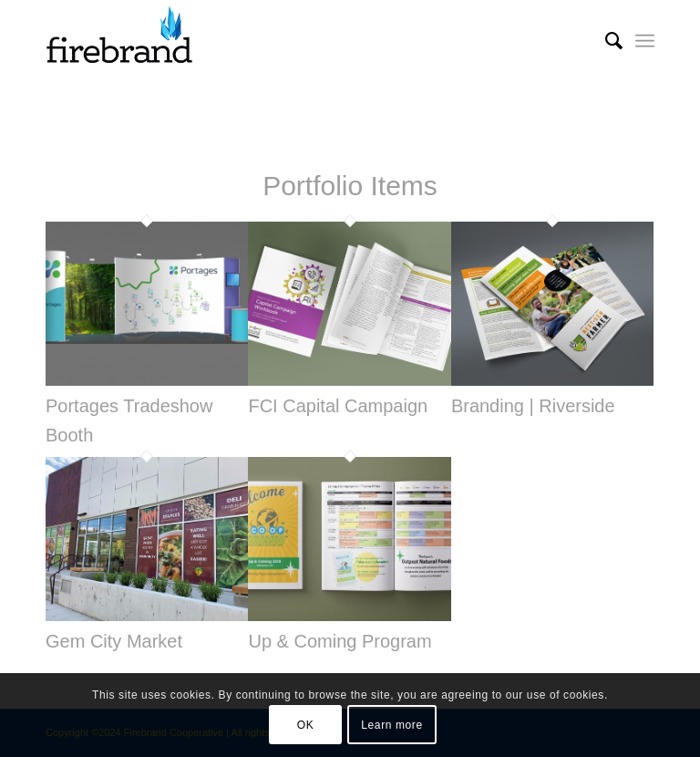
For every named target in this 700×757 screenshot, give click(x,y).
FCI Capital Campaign (338, 406)
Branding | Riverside (533, 406)
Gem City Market (114, 641)
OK (306, 725)
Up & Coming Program (340, 641)
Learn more (391, 725)
